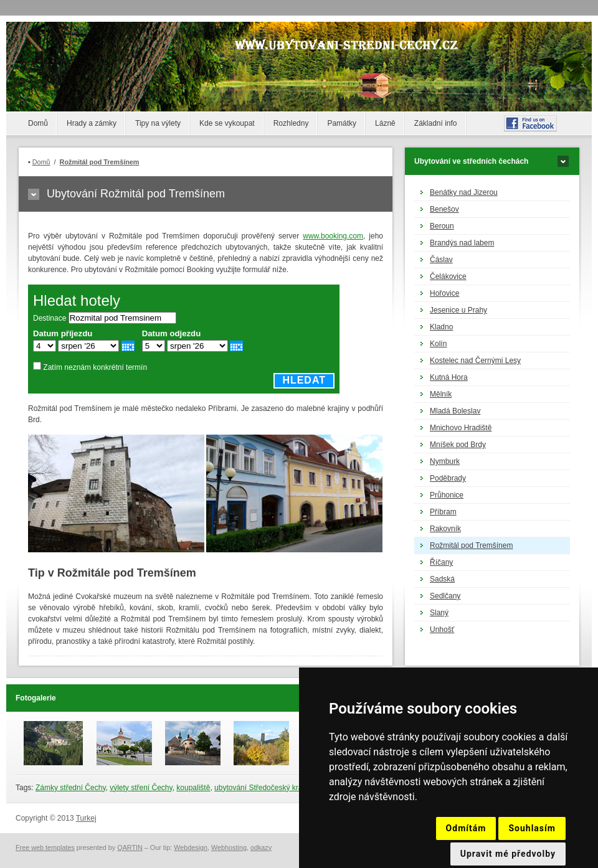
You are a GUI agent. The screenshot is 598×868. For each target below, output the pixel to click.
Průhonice (447, 495)
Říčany (441, 562)
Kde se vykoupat (227, 123)
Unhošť (442, 630)
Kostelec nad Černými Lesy (475, 361)
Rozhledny (291, 123)
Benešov (444, 209)
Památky (342, 123)
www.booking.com (333, 236)
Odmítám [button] (466, 828)
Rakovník (445, 529)
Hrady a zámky (92, 123)
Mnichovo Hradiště (461, 428)
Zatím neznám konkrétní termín (95, 367)
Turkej (86, 818)
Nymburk (445, 461)
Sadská (442, 579)
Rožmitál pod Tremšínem (471, 545)
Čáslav (441, 260)
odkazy (261, 847)
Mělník (441, 394)
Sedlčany (445, 596)
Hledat (304, 380)
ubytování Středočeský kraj (259, 788)
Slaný (439, 613)
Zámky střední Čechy (70, 788)
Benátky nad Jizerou (464, 192)
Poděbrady (448, 478)
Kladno (441, 327)
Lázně (385, 123)
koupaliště (193, 788)
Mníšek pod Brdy (458, 445)
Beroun (442, 226)
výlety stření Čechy (141, 788)
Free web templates (45, 847)
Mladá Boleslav (455, 411)
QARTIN (130, 847)
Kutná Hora (449, 377)
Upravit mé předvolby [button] (508, 854)
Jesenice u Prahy (458, 310)
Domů (38, 123)
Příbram (443, 512)
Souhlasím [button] (532, 828)
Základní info (436, 123)
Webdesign (191, 847)
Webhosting (229, 847)
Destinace (50, 318)
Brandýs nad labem (462, 243)
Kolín (438, 344)
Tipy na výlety (158, 123)
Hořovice (444, 293)
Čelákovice (448, 276)
